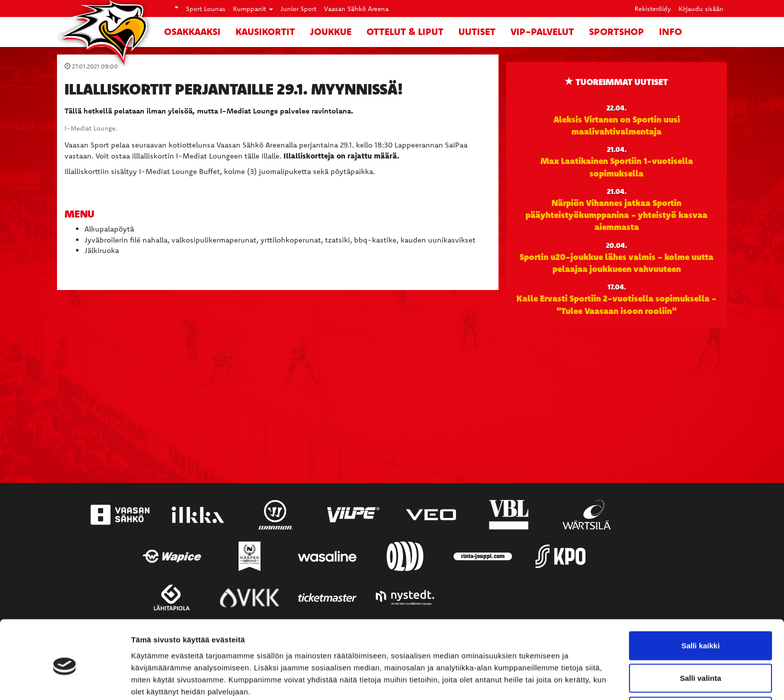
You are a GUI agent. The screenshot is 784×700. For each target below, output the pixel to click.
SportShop (616, 31)
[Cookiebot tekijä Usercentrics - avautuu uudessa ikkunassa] (65, 680)
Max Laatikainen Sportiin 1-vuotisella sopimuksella (617, 166)
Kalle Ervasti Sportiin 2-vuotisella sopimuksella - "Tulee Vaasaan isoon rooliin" (616, 304)
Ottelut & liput (405, 31)
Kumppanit (253, 8)
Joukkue (331, 31)
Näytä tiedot (535, 680)
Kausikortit (265, 31)
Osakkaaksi (192, 31)
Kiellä (700, 667)
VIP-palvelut (542, 31)
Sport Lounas (206, 8)
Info (670, 31)
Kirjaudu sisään (701, 8)
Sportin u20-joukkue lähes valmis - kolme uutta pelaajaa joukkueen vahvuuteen (616, 262)
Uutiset (477, 31)
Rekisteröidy (653, 8)
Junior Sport (298, 8)
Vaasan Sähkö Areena (356, 8)
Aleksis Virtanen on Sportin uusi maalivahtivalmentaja (617, 125)
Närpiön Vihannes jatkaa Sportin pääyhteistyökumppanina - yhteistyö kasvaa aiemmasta (616, 215)
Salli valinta (701, 635)
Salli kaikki (701, 602)
